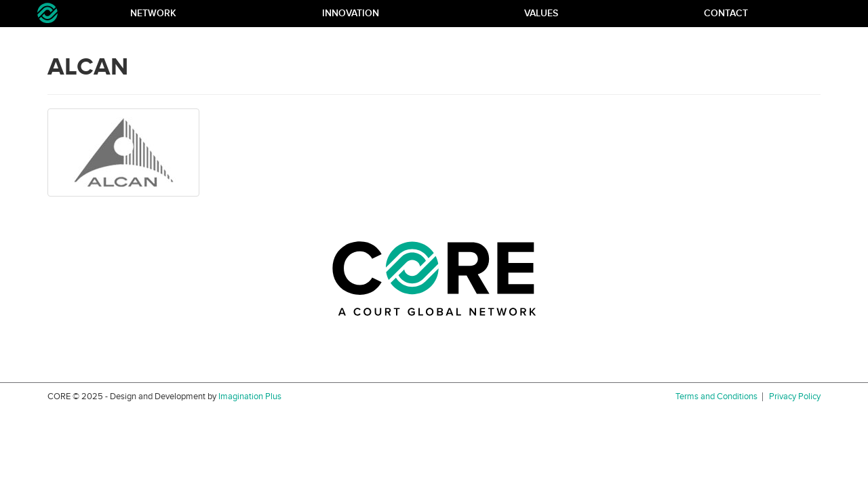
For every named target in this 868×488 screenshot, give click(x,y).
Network (153, 13)
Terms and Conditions (716, 397)
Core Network (47, 13)
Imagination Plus (250, 396)
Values (541, 13)
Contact (726, 13)
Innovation (351, 13)
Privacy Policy (795, 397)
